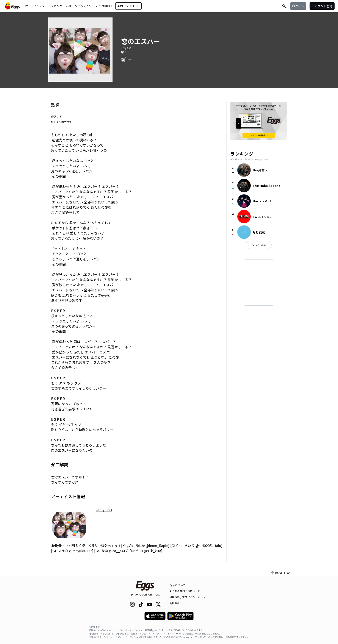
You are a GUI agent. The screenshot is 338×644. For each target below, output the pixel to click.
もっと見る (259, 245)
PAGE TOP (280, 573)
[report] (130, 59)
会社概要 (175, 603)
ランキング (55, 6)
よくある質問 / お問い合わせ (186, 591)
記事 (68, 6)
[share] (124, 59)
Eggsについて (178, 585)
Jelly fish (126, 48)
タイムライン (83, 6)
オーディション (35, 6)
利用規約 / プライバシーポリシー (189, 597)
